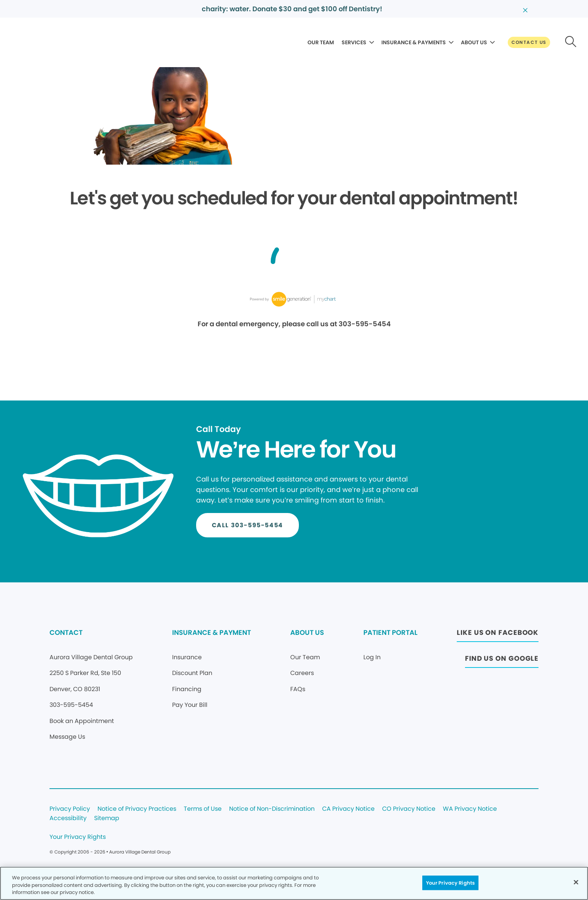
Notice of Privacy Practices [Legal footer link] (137, 809)
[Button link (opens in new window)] (498, 635)
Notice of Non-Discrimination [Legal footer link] (272, 809)
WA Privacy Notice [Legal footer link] (470, 809)
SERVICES (354, 42)
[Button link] (529, 42)
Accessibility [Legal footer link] (68, 818)
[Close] (576, 882)
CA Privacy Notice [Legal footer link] (348, 809)
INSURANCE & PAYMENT (211, 632)
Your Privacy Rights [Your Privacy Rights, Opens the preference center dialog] (450, 883)
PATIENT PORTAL (390, 632)
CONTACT (66, 632)
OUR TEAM (321, 42)
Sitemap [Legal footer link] (107, 818)
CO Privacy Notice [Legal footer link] (409, 809)
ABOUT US (474, 42)
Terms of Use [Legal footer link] (203, 809)
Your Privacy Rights (78, 837)
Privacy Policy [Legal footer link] (70, 809)
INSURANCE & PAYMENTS (414, 42)
